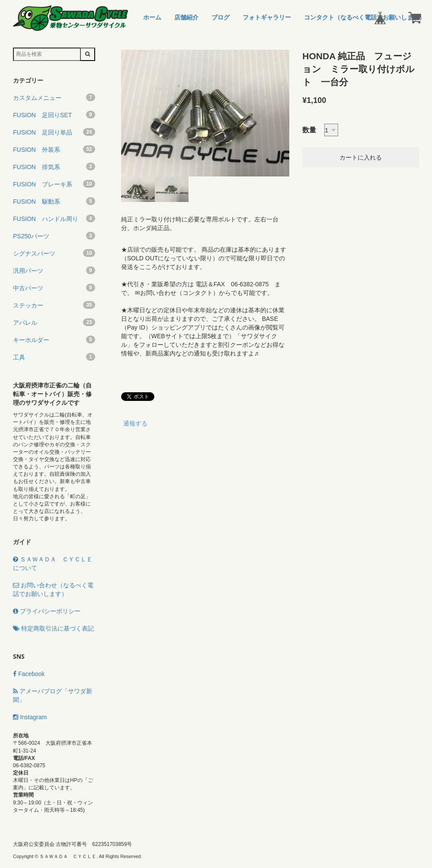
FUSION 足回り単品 (54, 132)
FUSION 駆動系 (54, 201)
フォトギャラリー (267, 17)
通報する (135, 423)
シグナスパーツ (54, 253)
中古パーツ (54, 288)
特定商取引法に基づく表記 (53, 628)
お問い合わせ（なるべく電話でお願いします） (53, 589)
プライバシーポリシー (47, 611)
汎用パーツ (54, 270)
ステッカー (54, 305)
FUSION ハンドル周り (54, 218)
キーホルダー (54, 340)
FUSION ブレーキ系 (54, 184)
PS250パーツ (54, 236)
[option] (205, 113)
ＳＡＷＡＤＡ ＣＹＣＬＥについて (53, 564)
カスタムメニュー (54, 97)
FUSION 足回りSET (54, 115)
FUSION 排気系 (54, 167)
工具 (54, 357)
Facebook (29, 674)
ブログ (221, 17)
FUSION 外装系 (54, 149)
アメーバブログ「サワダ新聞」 (53, 695)
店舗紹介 (186, 17)
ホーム (152, 17)
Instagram (30, 717)
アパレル (54, 322)
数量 (309, 130)
